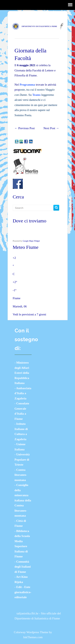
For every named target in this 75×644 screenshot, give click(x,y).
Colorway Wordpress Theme (31, 632)
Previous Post (25, 128)
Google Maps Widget (31, 241)
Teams (36, 95)
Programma (27, 85)
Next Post (51, 128)
